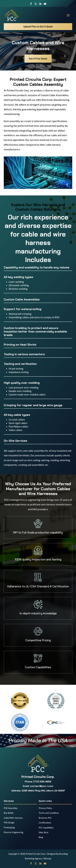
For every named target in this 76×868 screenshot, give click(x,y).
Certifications (45, 823)
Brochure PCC (45, 818)
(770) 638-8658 (42, 782)
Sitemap (47, 859)
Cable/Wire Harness (13, 818)
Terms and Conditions (49, 813)
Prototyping (9, 828)
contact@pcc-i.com (42, 786)
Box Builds (9, 813)
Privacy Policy (45, 808)
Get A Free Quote (38, 59)
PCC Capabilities (46, 828)
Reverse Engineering (13, 832)
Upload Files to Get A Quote (38, 27)
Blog (41, 837)
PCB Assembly (11, 808)
